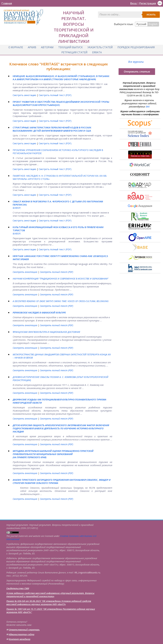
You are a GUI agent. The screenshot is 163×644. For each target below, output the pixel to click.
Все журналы (136, 62)
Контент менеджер (20, 639)
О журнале (16, 47)
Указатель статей (100, 47)
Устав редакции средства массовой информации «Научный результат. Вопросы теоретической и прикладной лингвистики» (50, 595)
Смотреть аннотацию (25, 95)
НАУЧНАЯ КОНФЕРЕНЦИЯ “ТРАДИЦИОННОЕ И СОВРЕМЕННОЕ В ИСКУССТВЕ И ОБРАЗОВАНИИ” (61, 279)
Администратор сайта (22, 634)
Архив (32, 47)
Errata (97, 52)
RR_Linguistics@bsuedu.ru (87, 573)
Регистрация (148, 3)
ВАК (148, 107)
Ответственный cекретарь (24, 630)
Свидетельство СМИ (18, 588)
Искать (151, 15)
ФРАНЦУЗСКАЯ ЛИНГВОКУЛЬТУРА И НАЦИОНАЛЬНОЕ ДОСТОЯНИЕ (46, 332)
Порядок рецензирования (136, 47)
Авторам (47, 47)
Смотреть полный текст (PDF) (55, 95)
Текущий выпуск (70, 47)
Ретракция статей (74, 52)
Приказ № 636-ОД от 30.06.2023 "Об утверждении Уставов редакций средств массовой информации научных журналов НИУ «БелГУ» (49, 603)
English (153, 24)
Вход (133, 3)
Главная (7, 3)
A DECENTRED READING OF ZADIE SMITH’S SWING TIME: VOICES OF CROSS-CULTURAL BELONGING (61, 301)
